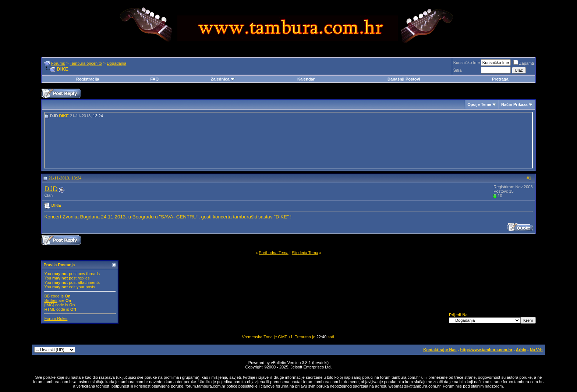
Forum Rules (56, 318)
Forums (58, 63)
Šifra (458, 70)
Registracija (88, 79)
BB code (52, 296)
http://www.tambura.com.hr (486, 350)
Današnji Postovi (404, 79)
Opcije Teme (479, 104)
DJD (51, 189)
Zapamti (524, 63)
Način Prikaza (514, 104)
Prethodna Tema (274, 253)
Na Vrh (536, 350)
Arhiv (521, 350)
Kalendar (306, 79)
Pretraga (500, 79)
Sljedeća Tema (305, 253)
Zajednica (223, 79)
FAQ (154, 79)
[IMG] (49, 305)
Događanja (116, 63)
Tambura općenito (86, 63)
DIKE (64, 116)
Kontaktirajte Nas (440, 350)
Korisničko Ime (467, 63)
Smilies (51, 300)
